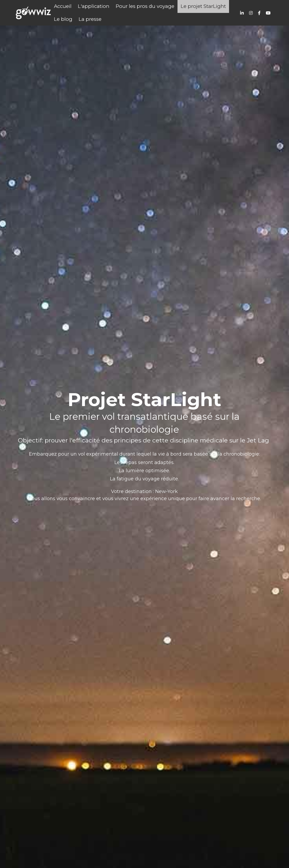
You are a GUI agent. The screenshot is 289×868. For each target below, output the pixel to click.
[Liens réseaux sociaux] (242, 13)
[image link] (33, 12)
